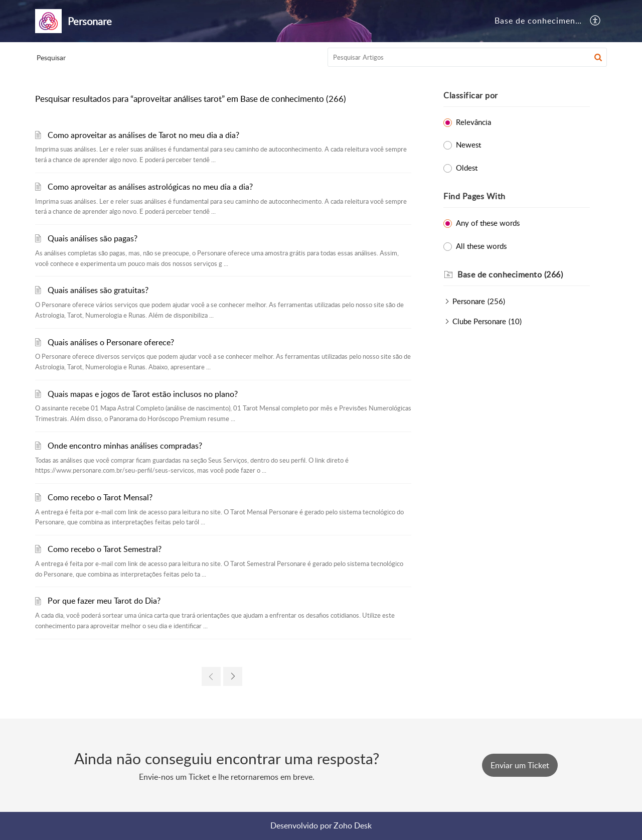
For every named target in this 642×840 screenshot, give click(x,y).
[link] (211, 676)
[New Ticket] (520, 765)
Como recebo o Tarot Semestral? (105, 549)
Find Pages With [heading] (474, 196)
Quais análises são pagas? (93, 238)
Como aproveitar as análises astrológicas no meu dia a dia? (150, 187)
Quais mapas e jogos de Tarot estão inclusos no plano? (143, 394)
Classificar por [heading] (471, 95)
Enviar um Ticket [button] (520, 765)
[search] (467, 57)
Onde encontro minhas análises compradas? (125, 446)
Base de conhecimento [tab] (539, 21)
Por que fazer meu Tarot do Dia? (104, 601)
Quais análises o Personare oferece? (111, 342)
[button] (596, 21)
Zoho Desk (353, 825)
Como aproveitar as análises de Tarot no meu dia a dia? (143, 135)
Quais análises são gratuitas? (98, 290)
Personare (469, 301)
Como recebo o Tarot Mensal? (100, 497)
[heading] (524, 275)
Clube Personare (479, 321)
